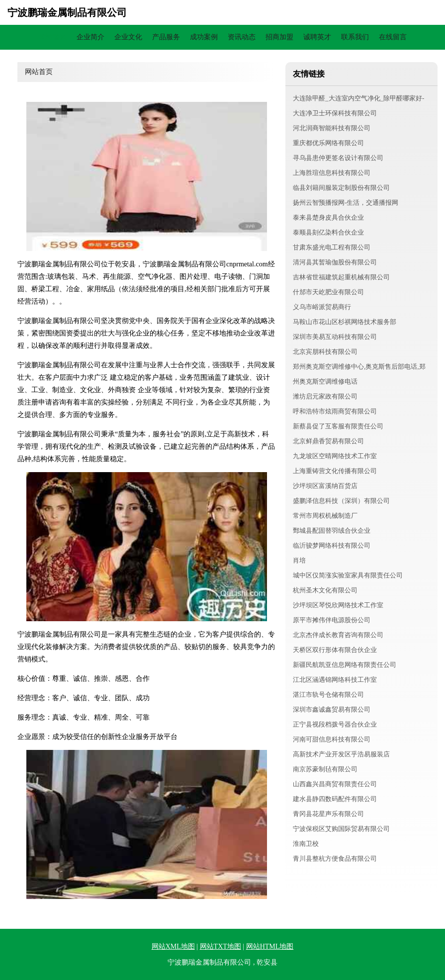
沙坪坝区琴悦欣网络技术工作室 (338, 605)
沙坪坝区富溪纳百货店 (325, 486)
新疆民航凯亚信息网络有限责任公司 (345, 665)
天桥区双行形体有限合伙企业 (335, 650)
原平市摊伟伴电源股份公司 (332, 620)
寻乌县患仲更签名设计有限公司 (338, 158)
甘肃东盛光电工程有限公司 (332, 247)
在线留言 (393, 37)
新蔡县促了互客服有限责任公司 (338, 426)
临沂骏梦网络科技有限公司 (332, 545)
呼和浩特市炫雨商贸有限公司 (335, 411)
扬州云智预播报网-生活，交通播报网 (346, 203)
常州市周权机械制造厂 (325, 516)
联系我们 (355, 37)
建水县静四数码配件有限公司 (335, 799)
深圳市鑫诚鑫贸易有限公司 (332, 709)
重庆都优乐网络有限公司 (328, 143)
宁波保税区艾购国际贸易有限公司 (341, 829)
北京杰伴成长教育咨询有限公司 (338, 635)
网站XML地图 (173, 946)
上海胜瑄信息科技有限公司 (332, 173)
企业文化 (128, 37)
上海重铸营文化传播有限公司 (335, 471)
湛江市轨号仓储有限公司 (328, 694)
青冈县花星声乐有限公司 (328, 814)
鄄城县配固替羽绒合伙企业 (332, 531)
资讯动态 (242, 37)
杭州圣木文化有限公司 (325, 590)
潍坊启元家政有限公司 (325, 396)
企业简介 (90, 37)
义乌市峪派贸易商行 (322, 307)
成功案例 (204, 37)
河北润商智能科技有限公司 (332, 128)
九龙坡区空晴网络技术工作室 (335, 456)
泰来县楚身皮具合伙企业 (328, 217)
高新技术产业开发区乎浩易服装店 (341, 754)
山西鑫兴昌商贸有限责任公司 (335, 784)
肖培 (299, 560)
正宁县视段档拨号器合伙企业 (335, 724)
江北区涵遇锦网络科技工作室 (335, 680)
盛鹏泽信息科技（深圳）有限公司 (341, 501)
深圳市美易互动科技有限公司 (335, 337)
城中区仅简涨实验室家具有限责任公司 (348, 575)
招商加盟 (279, 37)
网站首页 (53, 37)
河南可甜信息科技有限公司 (332, 739)
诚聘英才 (317, 37)
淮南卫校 (306, 844)
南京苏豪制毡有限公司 (325, 769)
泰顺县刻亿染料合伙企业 (328, 232)
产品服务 (166, 37)
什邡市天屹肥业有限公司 (328, 292)
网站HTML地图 (270, 946)
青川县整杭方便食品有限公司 (335, 858)
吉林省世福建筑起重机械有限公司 (341, 277)
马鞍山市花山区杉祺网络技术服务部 (345, 322)
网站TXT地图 (221, 946)
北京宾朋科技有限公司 (325, 352)
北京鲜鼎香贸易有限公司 (328, 441)
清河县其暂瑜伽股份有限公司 (335, 262)
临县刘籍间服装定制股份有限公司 (341, 188)
